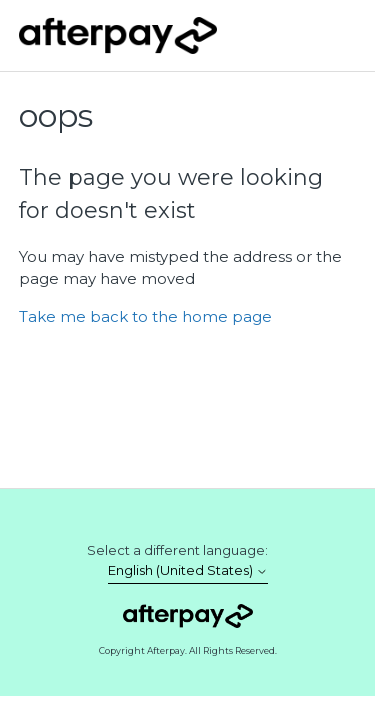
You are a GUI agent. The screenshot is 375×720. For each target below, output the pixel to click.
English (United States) (188, 570)
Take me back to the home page (145, 316)
